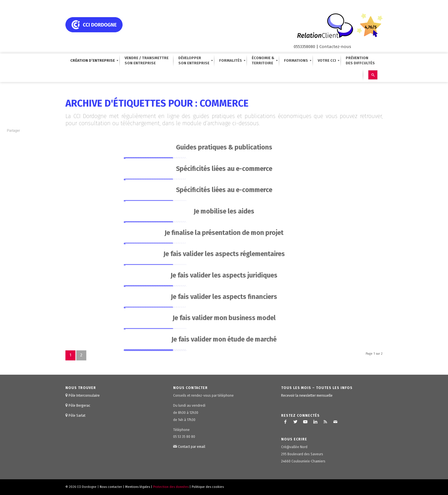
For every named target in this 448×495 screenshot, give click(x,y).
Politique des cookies (208, 487)
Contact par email (192, 447)
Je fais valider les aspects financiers (224, 297)
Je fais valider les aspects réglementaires (224, 254)
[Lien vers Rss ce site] (325, 422)
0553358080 (304, 47)
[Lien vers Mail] (335, 422)
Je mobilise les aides (224, 211)
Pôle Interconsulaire (84, 396)
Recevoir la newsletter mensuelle (307, 396)
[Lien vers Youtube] (305, 422)
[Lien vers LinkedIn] (315, 422)
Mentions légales (138, 487)
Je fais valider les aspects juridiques (224, 275)
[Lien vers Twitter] (295, 422)
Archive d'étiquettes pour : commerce (157, 103)
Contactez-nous (335, 47)
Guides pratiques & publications (224, 147)
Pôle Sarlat (77, 416)
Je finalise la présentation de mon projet (224, 233)
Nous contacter (111, 487)
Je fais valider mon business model (224, 318)
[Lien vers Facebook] (285, 422)
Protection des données (171, 487)
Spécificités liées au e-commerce (224, 169)
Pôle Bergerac (79, 406)
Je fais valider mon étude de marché (224, 339)
